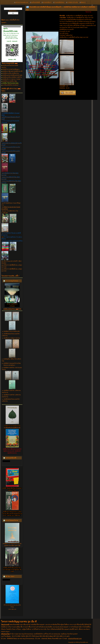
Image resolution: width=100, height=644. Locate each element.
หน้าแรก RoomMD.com (21, 2)
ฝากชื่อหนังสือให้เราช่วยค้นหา (10, 85)
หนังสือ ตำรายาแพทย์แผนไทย (12, 426)
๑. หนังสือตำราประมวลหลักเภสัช (11, 331)
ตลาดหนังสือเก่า (47, 2)
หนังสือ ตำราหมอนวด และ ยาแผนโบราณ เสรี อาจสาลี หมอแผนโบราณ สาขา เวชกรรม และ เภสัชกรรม (12, 514)
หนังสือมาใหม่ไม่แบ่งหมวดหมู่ (10, 83)
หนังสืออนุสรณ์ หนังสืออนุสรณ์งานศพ (12, 75)
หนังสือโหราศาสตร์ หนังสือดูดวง (11, 69)
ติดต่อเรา (83, 2)
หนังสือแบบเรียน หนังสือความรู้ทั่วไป (12, 77)
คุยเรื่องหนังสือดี (35, 2)
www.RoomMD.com (16, 625)
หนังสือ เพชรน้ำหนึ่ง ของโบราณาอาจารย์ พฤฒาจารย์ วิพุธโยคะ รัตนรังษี (12, 570)
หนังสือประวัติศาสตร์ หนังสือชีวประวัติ (12, 71)
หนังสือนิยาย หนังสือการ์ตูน (10, 81)
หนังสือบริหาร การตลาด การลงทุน (11, 79)
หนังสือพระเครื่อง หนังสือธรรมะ (11, 73)
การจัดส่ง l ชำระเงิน (72, 2)
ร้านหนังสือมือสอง (59, 2)
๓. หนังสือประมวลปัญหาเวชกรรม (11, 338)
